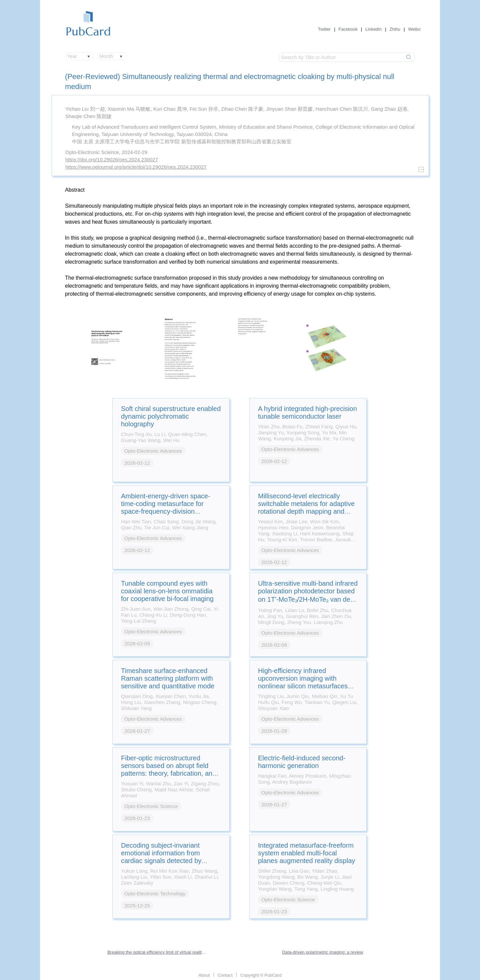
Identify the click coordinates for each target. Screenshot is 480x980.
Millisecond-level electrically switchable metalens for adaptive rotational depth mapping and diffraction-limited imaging (306, 507)
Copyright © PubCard (261, 975)
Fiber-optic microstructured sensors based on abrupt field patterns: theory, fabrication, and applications (168, 769)
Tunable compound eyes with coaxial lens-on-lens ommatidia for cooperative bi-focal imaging (167, 591)
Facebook (348, 29)
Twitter (324, 29)
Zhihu (395, 29)
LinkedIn (373, 29)
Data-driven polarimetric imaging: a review (322, 952)
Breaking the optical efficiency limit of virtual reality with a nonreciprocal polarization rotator (157, 952)
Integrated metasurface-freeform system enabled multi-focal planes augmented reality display (306, 853)
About (204, 975)
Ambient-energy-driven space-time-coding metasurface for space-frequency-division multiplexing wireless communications (166, 511)
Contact (225, 975)
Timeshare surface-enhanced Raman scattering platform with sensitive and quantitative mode (168, 678)
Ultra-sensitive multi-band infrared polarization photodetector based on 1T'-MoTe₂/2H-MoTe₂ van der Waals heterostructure (308, 595)
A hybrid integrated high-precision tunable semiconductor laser (307, 412)
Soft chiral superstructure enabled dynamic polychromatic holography (171, 416)
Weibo (414, 29)
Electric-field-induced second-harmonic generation (302, 762)
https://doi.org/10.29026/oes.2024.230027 (112, 159)
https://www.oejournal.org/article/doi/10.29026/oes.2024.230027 (136, 167)
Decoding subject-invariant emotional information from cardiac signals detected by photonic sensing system (161, 857)
